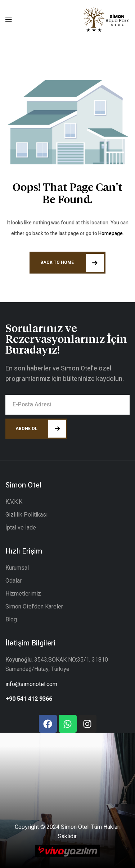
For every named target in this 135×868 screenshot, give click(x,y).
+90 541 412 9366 (29, 699)
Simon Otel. (75, 827)
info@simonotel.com (31, 684)
